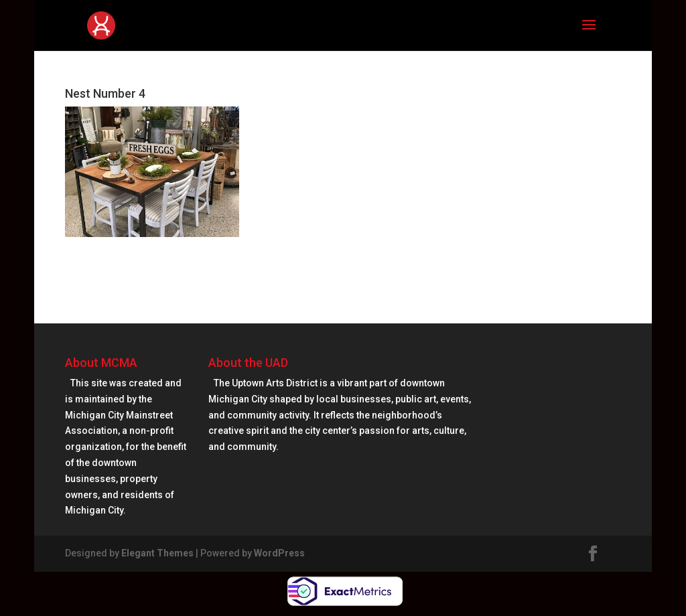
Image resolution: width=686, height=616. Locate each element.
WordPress (279, 553)
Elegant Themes (157, 553)
